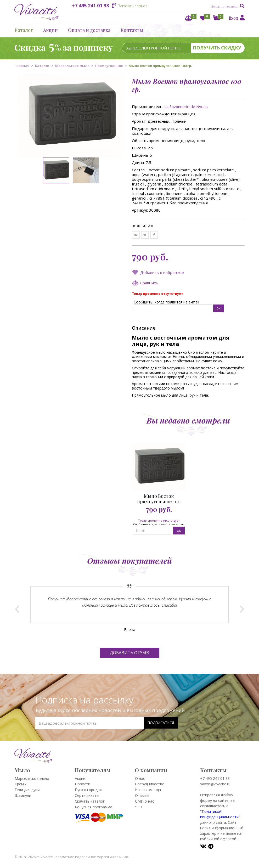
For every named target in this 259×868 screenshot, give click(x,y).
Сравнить (149, 283)
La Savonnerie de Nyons (186, 106)
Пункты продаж (89, 790)
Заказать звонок (133, 6)
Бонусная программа (94, 807)
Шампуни (23, 795)
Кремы (21, 784)
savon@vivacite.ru (215, 784)
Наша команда (148, 790)
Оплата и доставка (89, 30)
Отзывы (142, 795)
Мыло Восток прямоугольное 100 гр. (159, 499)
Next (242, 608)
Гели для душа (27, 790)
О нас (140, 778)
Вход (233, 18)
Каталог (24, 30)
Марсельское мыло (72, 66)
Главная (22, 66)
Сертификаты (87, 795)
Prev (17, 608)
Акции (50, 30)
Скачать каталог (90, 801)
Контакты (132, 30)
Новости (83, 784)
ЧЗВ (139, 807)
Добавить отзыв (129, 653)
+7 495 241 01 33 (90, 5)
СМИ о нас (145, 801)
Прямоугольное (109, 66)
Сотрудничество (150, 784)
